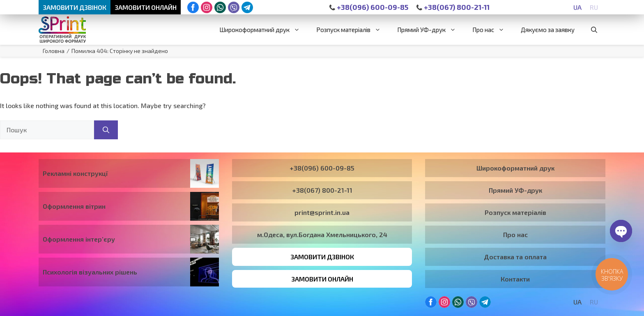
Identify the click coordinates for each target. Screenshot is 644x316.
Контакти (515, 279)
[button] (594, 30)
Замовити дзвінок (75, 7)
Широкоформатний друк (264, 30)
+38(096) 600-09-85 (369, 7)
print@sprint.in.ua (322, 213)
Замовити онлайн (147, 7)
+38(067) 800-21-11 (454, 7)
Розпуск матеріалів (353, 30)
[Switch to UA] (577, 7)
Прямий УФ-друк (431, 30)
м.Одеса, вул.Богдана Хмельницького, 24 (322, 235)
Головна (54, 51)
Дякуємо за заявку (548, 30)
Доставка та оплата (515, 257)
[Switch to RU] (594, 7)
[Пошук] (106, 130)
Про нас (492, 30)
